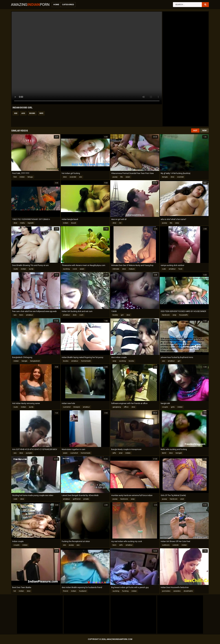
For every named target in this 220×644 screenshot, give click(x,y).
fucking (125, 591)
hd (15, 591)
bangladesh (35, 361)
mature (132, 269)
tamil (164, 453)
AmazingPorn (30, 5)
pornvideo (166, 591)
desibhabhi (188, 591)
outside (176, 545)
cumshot (67, 407)
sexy (177, 223)
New (204, 130)
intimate (116, 269)
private (86, 499)
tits (122, 177)
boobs (32, 113)
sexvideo (177, 591)
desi (65, 177)
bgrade (31, 223)
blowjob (77, 407)
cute (164, 269)
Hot (195, 130)
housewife (183, 315)
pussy (115, 177)
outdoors (166, 545)
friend (66, 591)
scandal (73, 177)
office (126, 407)
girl (122, 315)
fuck (180, 269)
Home (56, 5)
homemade (86, 361)
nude (16, 269)
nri (120, 223)
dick (75, 315)
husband (83, 591)
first (15, 177)
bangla (165, 177)
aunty (31, 269)
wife (41, 113)
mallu (22, 223)
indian (22, 177)
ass (23, 113)
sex (16, 113)
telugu (30, 177)
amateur (172, 269)
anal (121, 453)
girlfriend (77, 499)
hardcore (166, 315)
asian (128, 177)
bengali (179, 453)
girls (173, 407)
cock (75, 269)
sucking (66, 269)
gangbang (117, 407)
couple (165, 407)
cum (81, 315)
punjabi (29, 453)
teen (21, 315)
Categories (68, 5)
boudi (74, 223)
